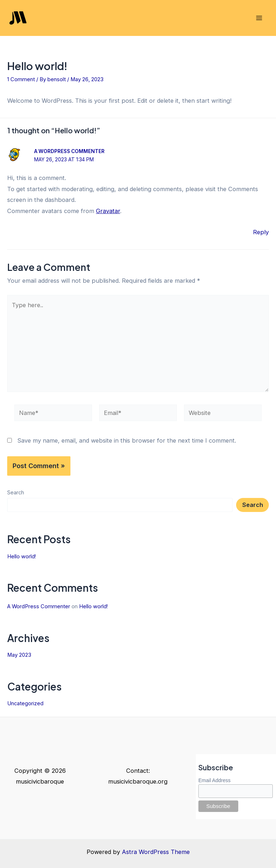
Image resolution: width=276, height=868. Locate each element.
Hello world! (22, 557)
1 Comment (21, 79)
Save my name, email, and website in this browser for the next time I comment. (127, 440)
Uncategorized (25, 703)
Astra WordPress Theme (156, 852)
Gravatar (108, 211)
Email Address (214, 780)
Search (16, 493)
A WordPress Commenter (69, 151)
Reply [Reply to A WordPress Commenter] (261, 232)
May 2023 (19, 655)
